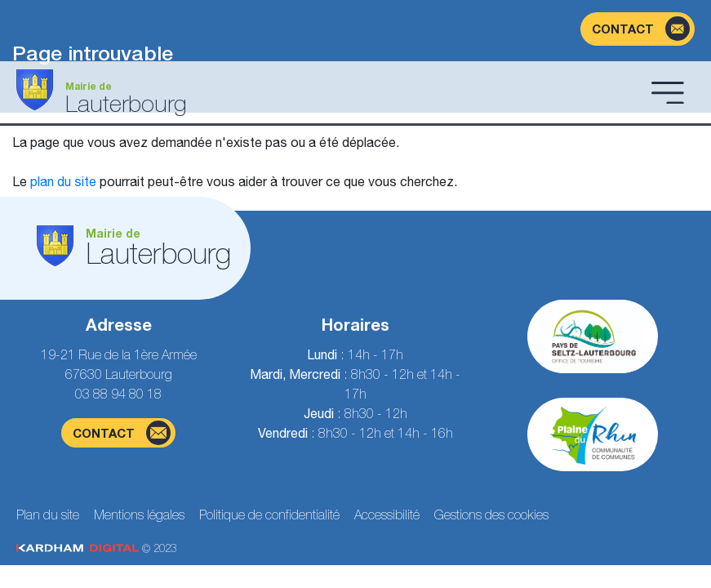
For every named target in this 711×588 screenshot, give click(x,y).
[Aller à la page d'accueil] (329, 92)
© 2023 (96, 548)
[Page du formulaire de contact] (638, 29)
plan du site (63, 181)
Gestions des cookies (491, 514)
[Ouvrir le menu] (668, 92)
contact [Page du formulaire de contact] (122, 433)
